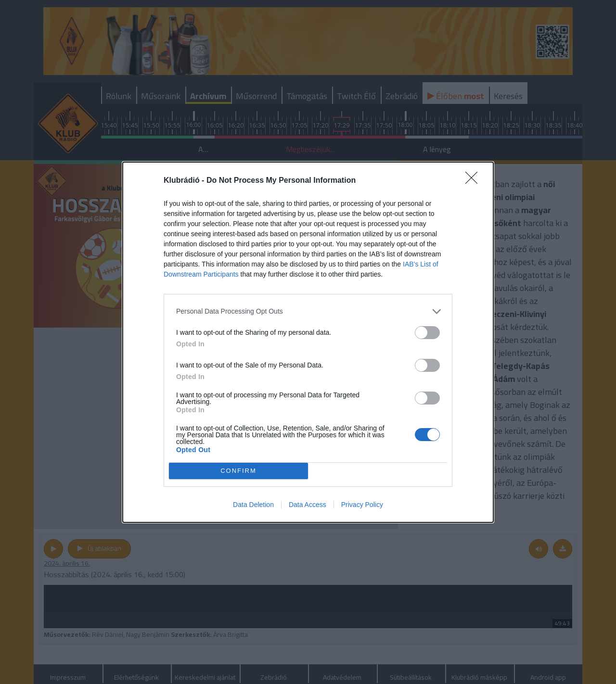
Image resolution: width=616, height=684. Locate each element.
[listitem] (308, 311)
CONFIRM (238, 471)
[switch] (427, 333)
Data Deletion (253, 505)
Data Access (308, 505)
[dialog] (308, 342)
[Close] (475, 181)
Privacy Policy (362, 505)
